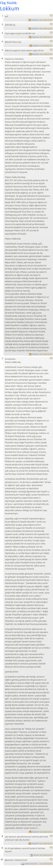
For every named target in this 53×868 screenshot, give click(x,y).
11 (40, 864)
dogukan (35, 20)
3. (2, 33)
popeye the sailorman (32, 864)
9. (2, 848)
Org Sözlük (8, 3)
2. (2, 24)
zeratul (36, 855)
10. (2, 860)
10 (40, 20)
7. (2, 359)
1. (2, 16)
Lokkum (10, 9)
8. (2, 836)
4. (2, 41)
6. (2, 59)
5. (2, 50)
